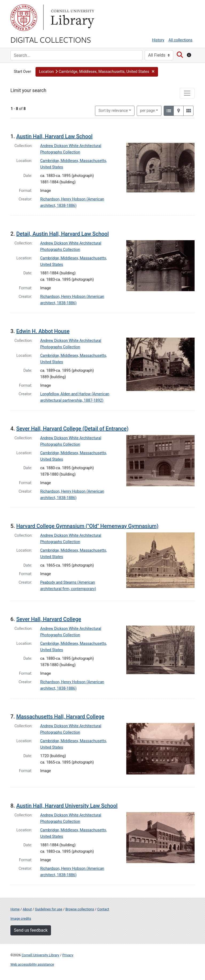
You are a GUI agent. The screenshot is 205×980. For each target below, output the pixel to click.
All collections (180, 40)
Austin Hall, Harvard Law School (54, 136)
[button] (97, 72)
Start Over (22, 72)
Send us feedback (31, 930)
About (27, 909)
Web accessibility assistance (32, 964)
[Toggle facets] (187, 93)
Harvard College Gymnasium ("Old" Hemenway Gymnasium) (87, 526)
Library (72, 18)
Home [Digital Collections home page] (15, 909)
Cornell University (24, 18)
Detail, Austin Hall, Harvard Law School (63, 234)
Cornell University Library (40, 955)
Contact (103, 909)
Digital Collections (51, 39)
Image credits (21, 918)
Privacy (68, 955)
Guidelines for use (49, 909)
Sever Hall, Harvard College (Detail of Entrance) (72, 429)
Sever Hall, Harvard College (49, 619)
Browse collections (80, 909)
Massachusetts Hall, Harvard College (60, 717)
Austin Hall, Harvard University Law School (67, 806)
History (158, 40)
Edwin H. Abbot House (43, 331)
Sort (113, 111)
